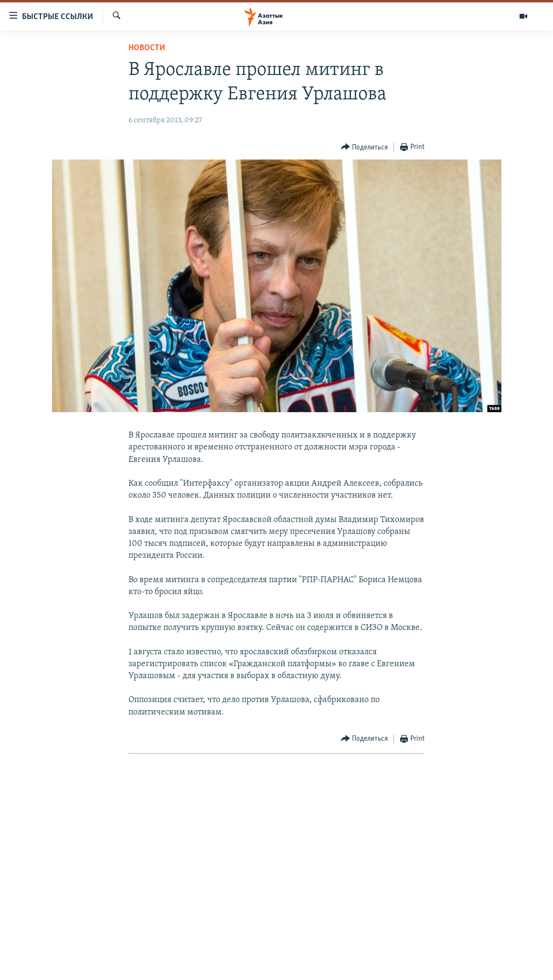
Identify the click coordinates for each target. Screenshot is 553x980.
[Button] (365, 147)
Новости (147, 48)
